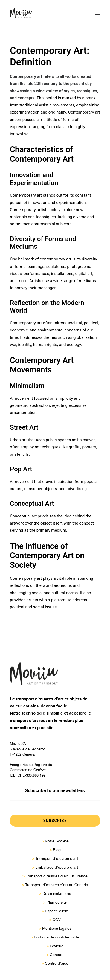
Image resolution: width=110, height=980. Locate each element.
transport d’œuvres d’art (40, 699)
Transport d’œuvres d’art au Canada (57, 885)
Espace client (57, 911)
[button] (97, 13)
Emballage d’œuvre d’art (57, 867)
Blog (57, 850)
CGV (57, 920)
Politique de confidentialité (57, 937)
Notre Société (57, 841)
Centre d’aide (57, 963)
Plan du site (57, 902)
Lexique (57, 946)
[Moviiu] (21, 13)
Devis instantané (57, 893)
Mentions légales (57, 928)
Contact (57, 955)
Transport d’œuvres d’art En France (57, 876)
